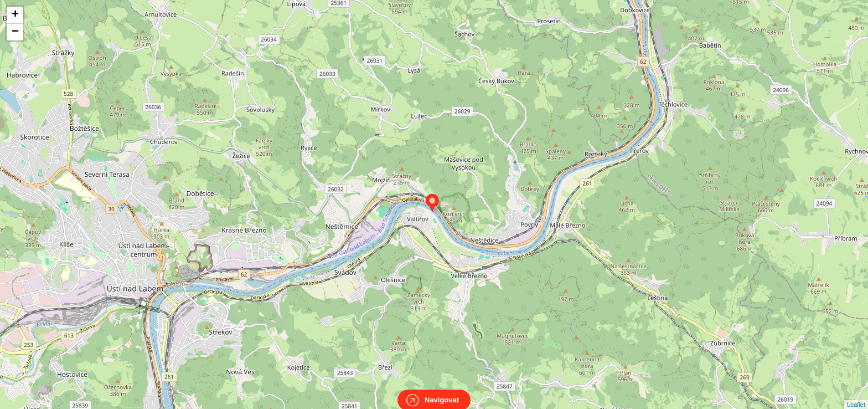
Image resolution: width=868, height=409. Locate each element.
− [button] (15, 32)
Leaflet (856, 395)
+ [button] (15, 15)
